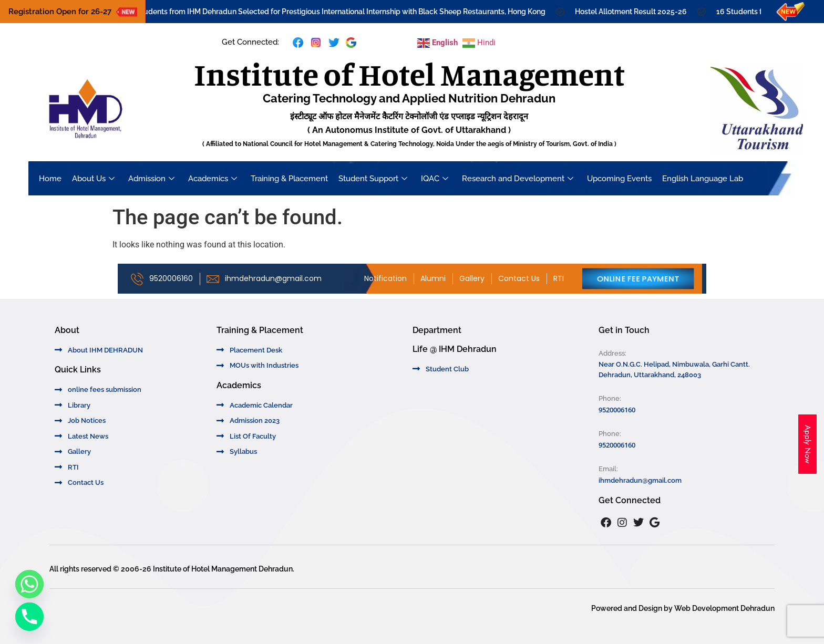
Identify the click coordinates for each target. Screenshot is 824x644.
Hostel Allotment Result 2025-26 (636, 12)
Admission (151, 179)
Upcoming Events (619, 179)
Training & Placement (289, 179)
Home (50, 179)
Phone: (610, 398)
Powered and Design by (633, 608)
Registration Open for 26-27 (60, 12)
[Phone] (29, 617)
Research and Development (518, 179)
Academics (213, 179)
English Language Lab (703, 179)
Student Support (373, 179)
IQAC (435, 179)
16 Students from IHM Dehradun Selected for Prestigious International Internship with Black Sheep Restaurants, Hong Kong (341, 12)
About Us (93, 179)
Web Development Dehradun (724, 608)
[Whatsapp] (29, 584)
